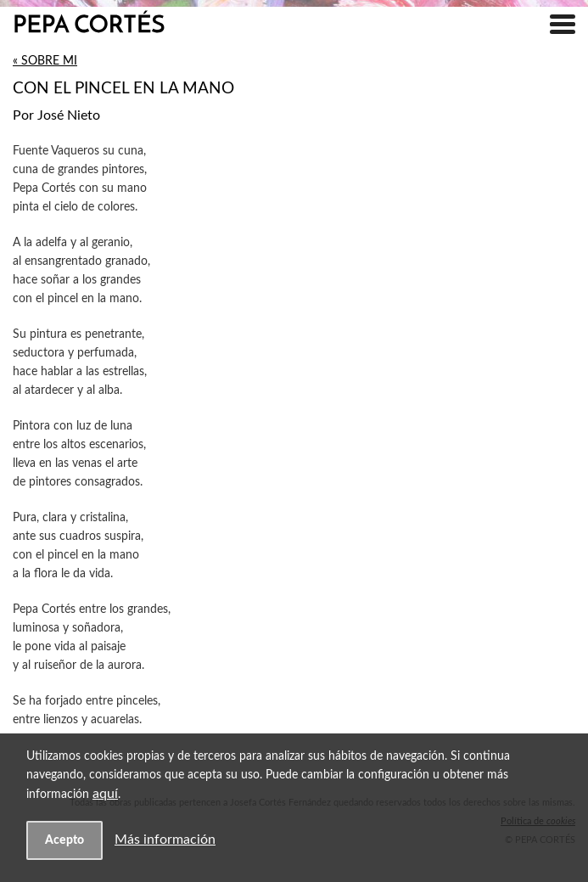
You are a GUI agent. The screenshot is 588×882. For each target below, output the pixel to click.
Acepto (64, 840)
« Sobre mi (45, 61)
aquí (105, 794)
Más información (165, 840)
